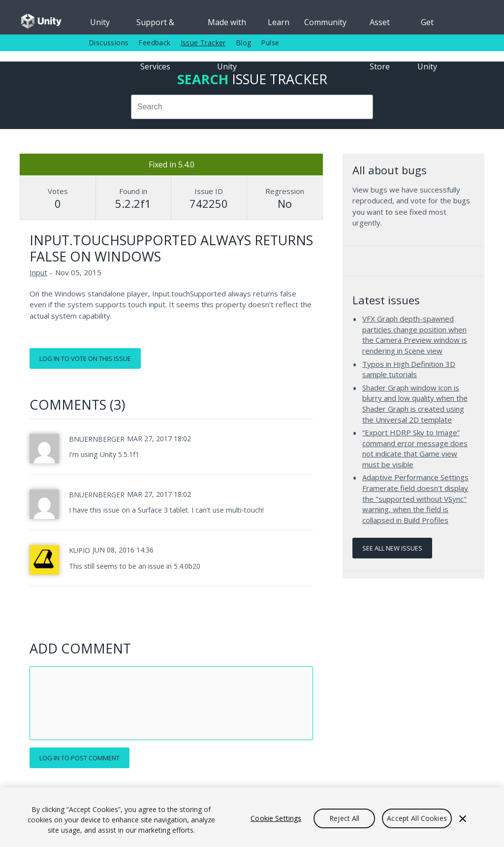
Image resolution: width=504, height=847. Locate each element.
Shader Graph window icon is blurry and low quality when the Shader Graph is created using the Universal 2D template (415, 404)
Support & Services (155, 26)
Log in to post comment (79, 758)
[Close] (463, 818)
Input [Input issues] (38, 272)
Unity (100, 22)
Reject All (344, 818)
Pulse (270, 43)
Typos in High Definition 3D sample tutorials (409, 369)
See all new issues (392, 548)
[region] (252, 817)
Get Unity (427, 26)
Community (325, 22)
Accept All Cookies (417, 818)
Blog (244, 43)
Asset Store (380, 26)
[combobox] (252, 107)
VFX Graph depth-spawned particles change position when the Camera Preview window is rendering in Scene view (415, 335)
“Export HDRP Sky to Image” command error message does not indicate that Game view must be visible (415, 448)
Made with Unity (227, 26)
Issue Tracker (203, 43)
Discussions (109, 43)
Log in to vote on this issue (85, 358)
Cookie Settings (276, 818)
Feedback (154, 43)
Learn (279, 22)
